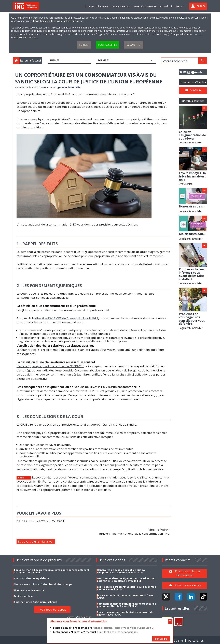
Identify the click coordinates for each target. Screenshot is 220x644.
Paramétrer (133, 45)
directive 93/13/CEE (86, 391)
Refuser (84, 45)
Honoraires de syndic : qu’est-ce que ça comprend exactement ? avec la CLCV (121, 571)
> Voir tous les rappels (52, 610)
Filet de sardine (23, 596)
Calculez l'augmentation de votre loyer (192, 135)
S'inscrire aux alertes (188, 585)
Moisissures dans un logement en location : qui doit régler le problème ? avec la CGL (126, 580)
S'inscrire (196, 90)
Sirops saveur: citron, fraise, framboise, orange (43, 584)
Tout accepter (107, 45)
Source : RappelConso (79, 617)
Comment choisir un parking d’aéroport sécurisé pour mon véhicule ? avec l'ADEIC (127, 605)
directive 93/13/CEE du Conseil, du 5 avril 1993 (67, 318)
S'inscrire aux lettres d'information (188, 573)
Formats (104, 60)
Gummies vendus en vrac (29, 590)
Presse (179, 6)
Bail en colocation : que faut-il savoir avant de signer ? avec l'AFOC (125, 613)
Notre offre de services (145, 6)
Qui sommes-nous (121, 6)
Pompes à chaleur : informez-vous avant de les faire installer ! (192, 274)
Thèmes (54, 60)
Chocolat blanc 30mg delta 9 (31, 578)
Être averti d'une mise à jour (36, 542)
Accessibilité (166, 6)
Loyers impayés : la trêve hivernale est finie (192, 176)
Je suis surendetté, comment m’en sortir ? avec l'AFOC (126, 596)
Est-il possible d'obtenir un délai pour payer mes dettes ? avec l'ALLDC (126, 588)
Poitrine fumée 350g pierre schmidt (36, 602)
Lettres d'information (98, 6)
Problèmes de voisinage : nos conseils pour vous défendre (192, 319)
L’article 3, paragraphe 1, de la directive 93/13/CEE (50, 366)
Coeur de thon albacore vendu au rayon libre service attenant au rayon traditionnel (52, 571)
